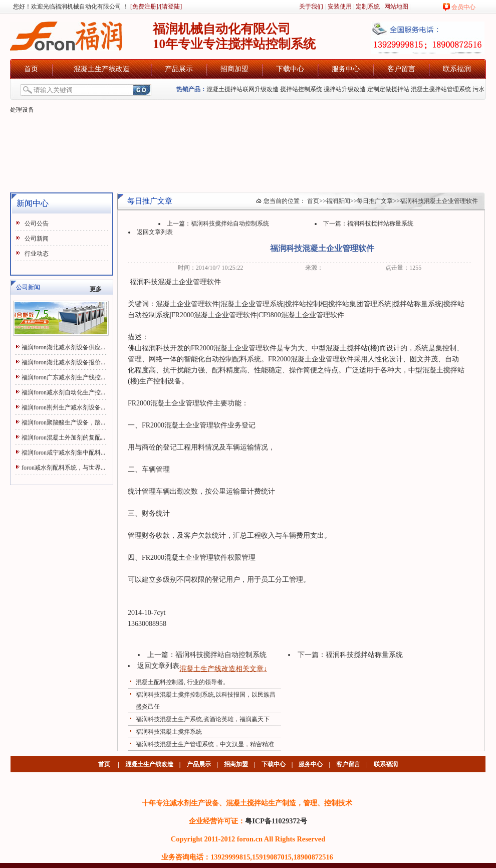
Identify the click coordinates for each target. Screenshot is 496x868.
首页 (31, 69)
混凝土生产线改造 (102, 69)
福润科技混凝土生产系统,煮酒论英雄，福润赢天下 (203, 719)
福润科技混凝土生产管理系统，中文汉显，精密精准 (205, 744)
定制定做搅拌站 (388, 89)
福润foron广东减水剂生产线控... (63, 377)
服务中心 (346, 69)
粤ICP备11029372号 (276, 821)
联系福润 (457, 69)
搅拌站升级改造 (345, 89)
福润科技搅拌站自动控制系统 (230, 224)
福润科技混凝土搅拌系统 (169, 732)
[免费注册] (144, 7)
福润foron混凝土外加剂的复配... (63, 438)
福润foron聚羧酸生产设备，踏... (63, 422)
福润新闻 (338, 201)
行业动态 (37, 254)
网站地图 (396, 7)
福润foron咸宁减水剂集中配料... (63, 453)
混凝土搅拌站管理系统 (441, 89)
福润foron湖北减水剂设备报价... (63, 362)
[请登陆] (171, 7)
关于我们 (311, 7)
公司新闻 (37, 239)
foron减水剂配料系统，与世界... (63, 468)
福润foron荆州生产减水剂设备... (63, 407)
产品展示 (179, 69)
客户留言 (401, 69)
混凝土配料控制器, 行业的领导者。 (182, 682)
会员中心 (463, 7)
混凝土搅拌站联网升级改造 (242, 89)
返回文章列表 (155, 232)
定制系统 (368, 7)
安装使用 (340, 7)
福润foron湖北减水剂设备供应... (63, 347)
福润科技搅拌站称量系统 (380, 224)
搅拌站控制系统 (301, 89)
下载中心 (290, 69)
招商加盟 (234, 69)
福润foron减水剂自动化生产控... (63, 392)
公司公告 (37, 224)
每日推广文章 (375, 201)
